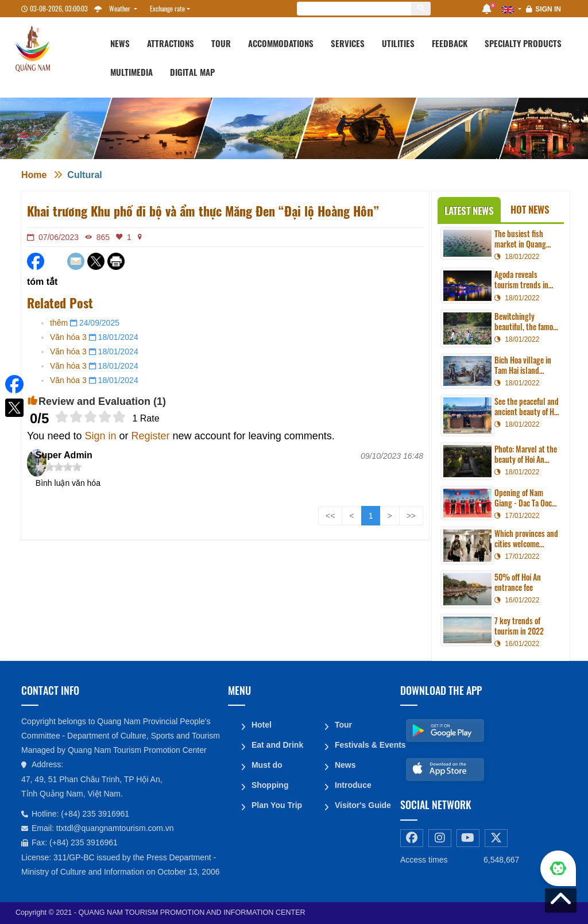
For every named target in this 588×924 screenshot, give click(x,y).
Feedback (450, 43)
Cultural (84, 175)
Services (348, 43)
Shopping (270, 783)
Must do (266, 763)
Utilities (398, 43)
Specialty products (523, 43)
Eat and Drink (277, 744)
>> (411, 516)
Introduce (353, 783)
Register (151, 436)
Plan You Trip (276, 802)
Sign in (548, 9)
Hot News (530, 209)
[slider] (90, 417)
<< (330, 516)
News (120, 43)
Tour (221, 43)
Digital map (192, 72)
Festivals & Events (363, 744)
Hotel (261, 724)
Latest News (469, 210)
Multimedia (131, 72)
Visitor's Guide (362, 802)
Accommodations (281, 43)
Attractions (171, 43)
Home (34, 175)
